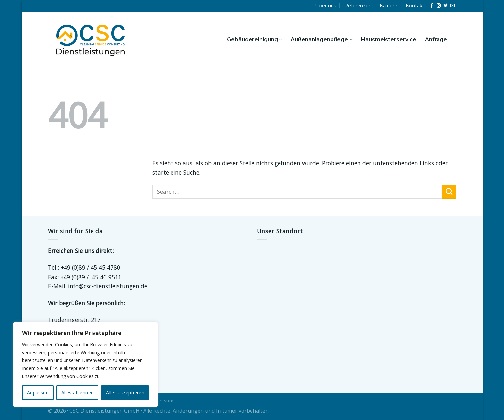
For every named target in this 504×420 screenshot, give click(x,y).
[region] (86, 364)
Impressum (161, 401)
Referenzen (358, 6)
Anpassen (38, 393)
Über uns (326, 6)
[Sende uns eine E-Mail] (452, 6)
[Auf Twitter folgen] (446, 6)
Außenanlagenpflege (321, 40)
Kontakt (415, 6)
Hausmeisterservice (389, 40)
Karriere (388, 6)
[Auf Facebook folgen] (432, 6)
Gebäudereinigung (255, 40)
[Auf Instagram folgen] (439, 6)
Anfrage (436, 40)
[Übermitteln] (449, 192)
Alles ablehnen (78, 393)
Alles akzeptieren (125, 393)
